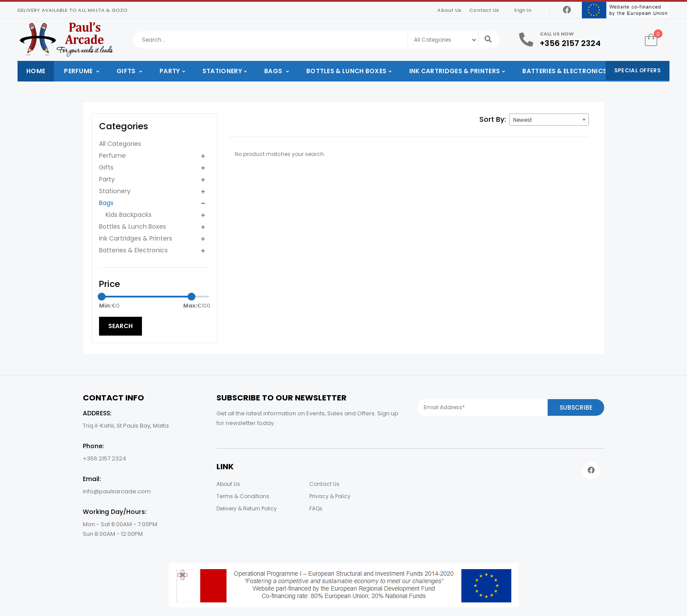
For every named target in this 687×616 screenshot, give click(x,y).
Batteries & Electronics (565, 71)
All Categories (120, 144)
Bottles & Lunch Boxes (346, 71)
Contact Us (484, 10)
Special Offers (637, 70)
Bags (274, 71)
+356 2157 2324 (570, 43)
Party (170, 71)
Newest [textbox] (522, 120)
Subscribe (576, 407)
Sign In (522, 10)
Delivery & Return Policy (247, 508)
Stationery (222, 71)
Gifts (127, 71)
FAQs (316, 508)
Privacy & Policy (330, 496)
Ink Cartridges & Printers (455, 71)
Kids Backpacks (129, 215)
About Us (449, 10)
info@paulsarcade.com (117, 491)
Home (36, 71)
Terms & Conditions (243, 496)
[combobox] (549, 120)
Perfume (79, 71)
